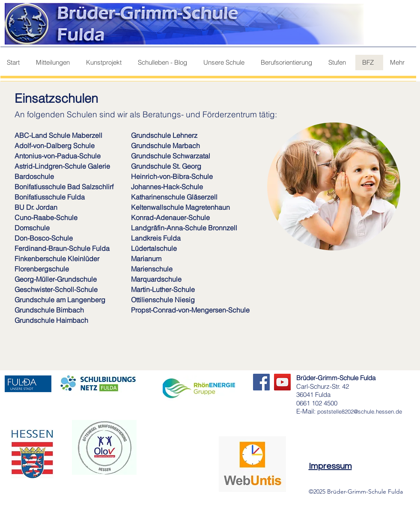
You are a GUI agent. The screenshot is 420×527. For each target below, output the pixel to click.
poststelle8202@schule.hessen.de (360, 411)
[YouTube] (282, 382)
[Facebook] (261, 382)
